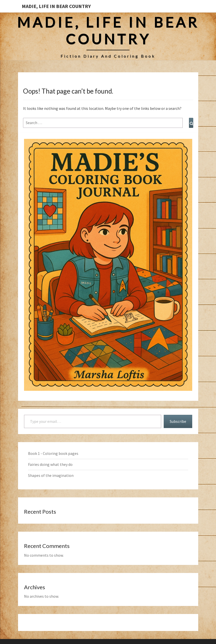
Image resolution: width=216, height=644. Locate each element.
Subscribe (178, 421)
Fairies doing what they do (50, 464)
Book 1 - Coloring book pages (53, 453)
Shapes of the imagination (51, 475)
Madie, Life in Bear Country (56, 6)
